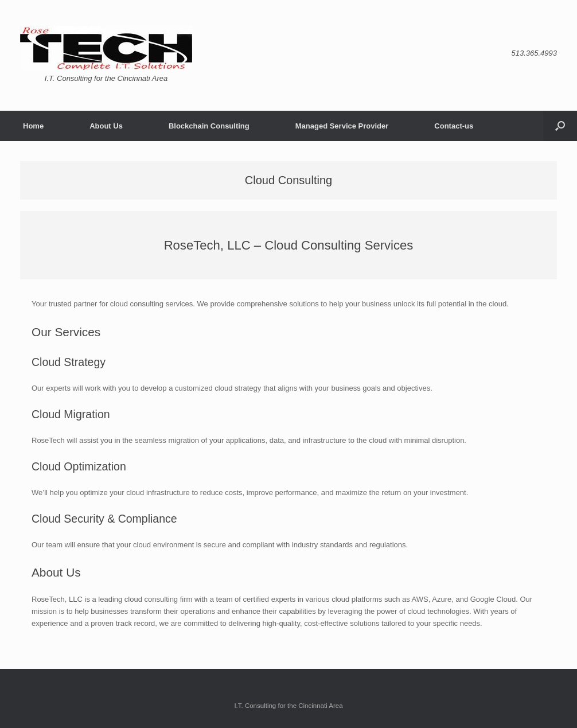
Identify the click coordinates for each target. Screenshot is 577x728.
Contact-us (454, 126)
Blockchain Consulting (209, 126)
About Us (106, 126)
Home (33, 126)
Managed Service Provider (342, 126)
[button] (560, 126)
